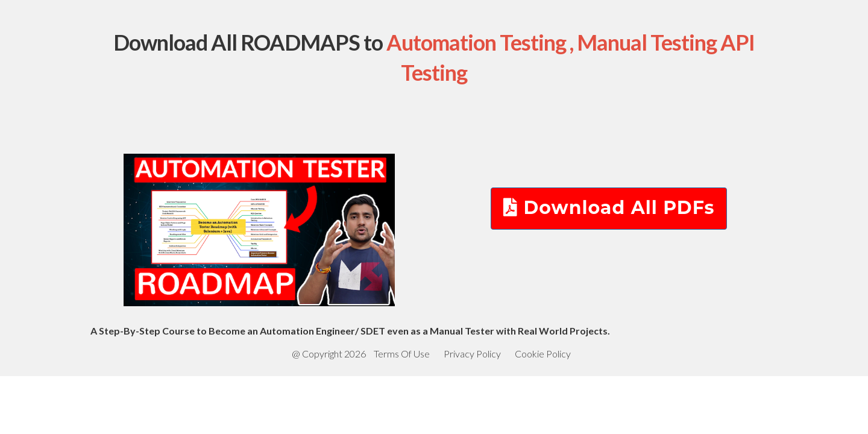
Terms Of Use (402, 354)
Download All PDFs (609, 208)
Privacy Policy (472, 354)
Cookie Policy (543, 354)
